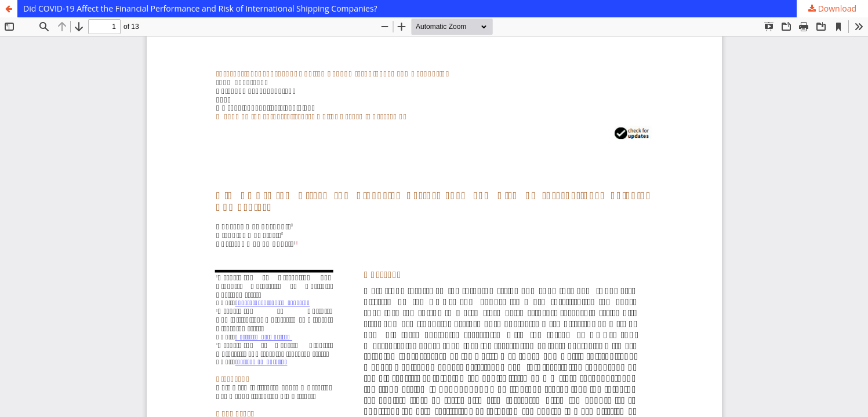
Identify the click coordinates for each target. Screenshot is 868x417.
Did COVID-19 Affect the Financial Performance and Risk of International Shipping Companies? (200, 8)
